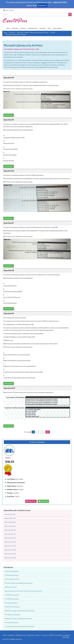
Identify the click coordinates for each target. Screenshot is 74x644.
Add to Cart (31, 501)
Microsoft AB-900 (10, 538)
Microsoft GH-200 (10, 550)
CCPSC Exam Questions (12, 579)
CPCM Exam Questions (12, 599)
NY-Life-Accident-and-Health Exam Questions (19, 583)
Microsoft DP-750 (10, 518)
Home (8, 28)
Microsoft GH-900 (10, 558)
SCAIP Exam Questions (12, 571)
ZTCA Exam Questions (12, 623)
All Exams (23, 28)
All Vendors (15, 28)
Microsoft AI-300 (10, 514)
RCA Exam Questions (11, 603)
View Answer (9, 115)
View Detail (43, 501)
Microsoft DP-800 (10, 522)
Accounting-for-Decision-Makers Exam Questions (20, 626)
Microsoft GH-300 (10, 546)
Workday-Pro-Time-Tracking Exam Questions (18, 619)
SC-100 (53, 32)
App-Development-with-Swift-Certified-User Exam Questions (23, 591)
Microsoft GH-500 (10, 554)
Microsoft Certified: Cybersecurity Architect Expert (33, 32)
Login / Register (9, 10)
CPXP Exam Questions (12, 575)
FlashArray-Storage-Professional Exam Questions (20, 611)
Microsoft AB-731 (10, 534)
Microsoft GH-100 (10, 542)
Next (48, 432)
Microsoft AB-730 (10, 530)
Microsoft (12, 32)
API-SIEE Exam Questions (13, 615)
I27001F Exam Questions (12, 607)
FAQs (49, 28)
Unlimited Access (33, 28)
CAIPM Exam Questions (12, 595)
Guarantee (43, 28)
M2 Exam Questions (11, 587)
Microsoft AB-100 (10, 526)
